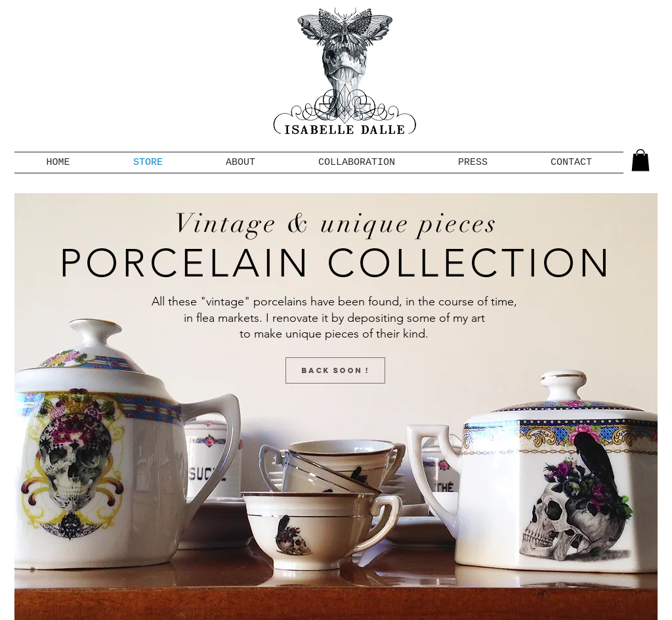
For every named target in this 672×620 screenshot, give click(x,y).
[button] (640, 160)
